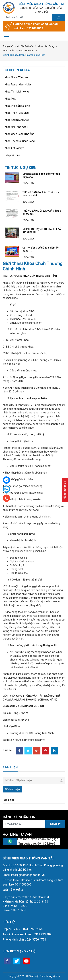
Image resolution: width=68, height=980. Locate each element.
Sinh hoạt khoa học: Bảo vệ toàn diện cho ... (41, 175)
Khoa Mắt (10, 99)
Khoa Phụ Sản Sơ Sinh (17, 106)
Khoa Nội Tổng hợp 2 (16, 127)
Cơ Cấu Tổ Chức (25, 46)
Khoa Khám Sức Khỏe (17, 120)
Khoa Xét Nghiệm (15, 148)
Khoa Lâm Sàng (46, 46)
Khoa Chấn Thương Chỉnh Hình (18, 51)
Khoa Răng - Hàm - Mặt (18, 85)
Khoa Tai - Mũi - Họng (17, 92)
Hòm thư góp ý (65, 490)
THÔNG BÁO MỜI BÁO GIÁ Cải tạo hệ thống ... (42, 212)
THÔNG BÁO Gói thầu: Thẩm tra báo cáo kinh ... (41, 194)
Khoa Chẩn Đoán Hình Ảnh (19, 134)
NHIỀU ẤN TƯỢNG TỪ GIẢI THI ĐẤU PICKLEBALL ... (42, 231)
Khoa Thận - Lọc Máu (17, 113)
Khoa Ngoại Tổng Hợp (17, 77)
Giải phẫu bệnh (13, 155)
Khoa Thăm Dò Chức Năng (20, 141)
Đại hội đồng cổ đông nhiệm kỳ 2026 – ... (41, 249)
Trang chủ (8, 46)
